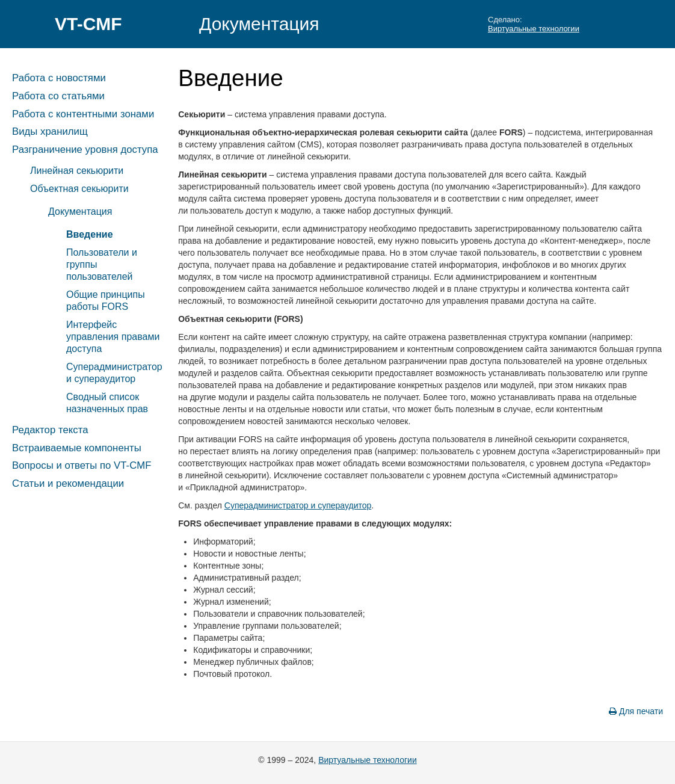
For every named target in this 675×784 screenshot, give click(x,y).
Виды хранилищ (50, 131)
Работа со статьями (58, 96)
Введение (90, 234)
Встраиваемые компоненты (77, 448)
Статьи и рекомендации (68, 483)
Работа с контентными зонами (83, 114)
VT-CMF (88, 24)
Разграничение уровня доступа (85, 150)
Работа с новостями (59, 78)
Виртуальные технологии (534, 29)
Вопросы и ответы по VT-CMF (82, 465)
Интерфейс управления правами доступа (113, 337)
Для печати (636, 711)
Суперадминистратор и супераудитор (298, 505)
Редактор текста (50, 430)
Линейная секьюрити (77, 171)
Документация (259, 24)
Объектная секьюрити (79, 189)
